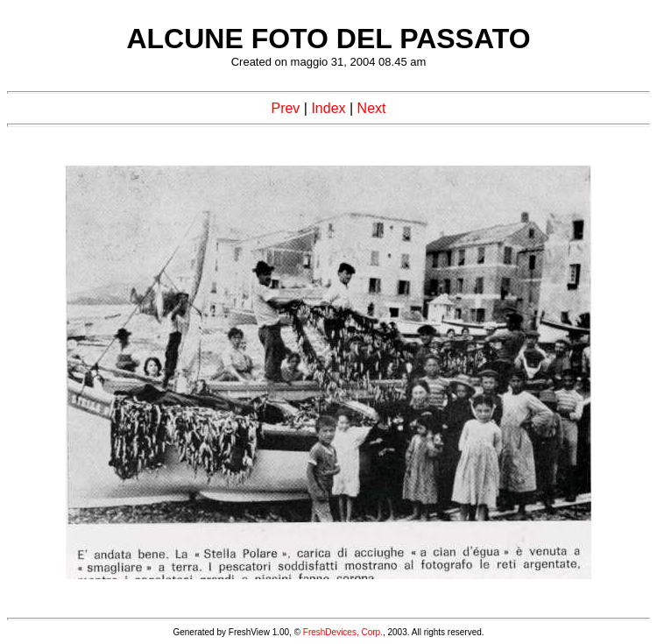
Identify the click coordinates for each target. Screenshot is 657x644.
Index (328, 108)
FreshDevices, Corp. (343, 632)
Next (372, 108)
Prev (285, 108)
